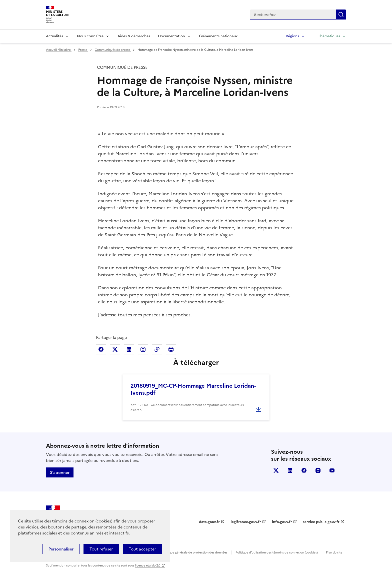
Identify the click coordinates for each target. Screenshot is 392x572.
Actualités (54, 36)
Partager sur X (115, 349)
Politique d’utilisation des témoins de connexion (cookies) (277, 552)
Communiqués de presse (113, 50)
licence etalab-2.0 (148, 565)
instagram (318, 470)
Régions (292, 36)
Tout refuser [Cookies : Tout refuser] (101, 549)
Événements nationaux (218, 36)
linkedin (290, 470)
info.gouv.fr (282, 522)
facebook (304, 470)
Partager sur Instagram (143, 349)
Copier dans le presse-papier (157, 349)
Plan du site (334, 552)
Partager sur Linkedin (129, 349)
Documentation (171, 36)
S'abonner (60, 472)
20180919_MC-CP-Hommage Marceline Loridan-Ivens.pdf (193, 389)
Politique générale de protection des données (194, 552)
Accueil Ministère (59, 50)
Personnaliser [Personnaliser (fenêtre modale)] (61, 549)
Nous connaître (90, 36)
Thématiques (329, 36)
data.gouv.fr (209, 522)
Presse (83, 50)
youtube (332, 470)
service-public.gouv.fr (321, 522)
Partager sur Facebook (101, 349)
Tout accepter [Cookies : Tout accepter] (142, 549)
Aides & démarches (134, 36)
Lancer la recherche (341, 15)
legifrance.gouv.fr (246, 522)
